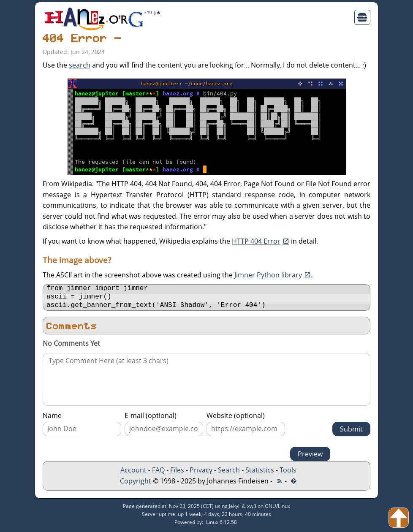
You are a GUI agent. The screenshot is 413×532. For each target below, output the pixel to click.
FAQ (158, 472)
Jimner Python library (268, 275)
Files (177, 472)
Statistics (260, 472)
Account (133, 472)
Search (229, 472)
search (80, 65)
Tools (288, 472)
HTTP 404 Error (256, 241)
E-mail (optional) (151, 418)
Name (52, 418)
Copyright (136, 483)
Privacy (201, 472)
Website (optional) (236, 418)
